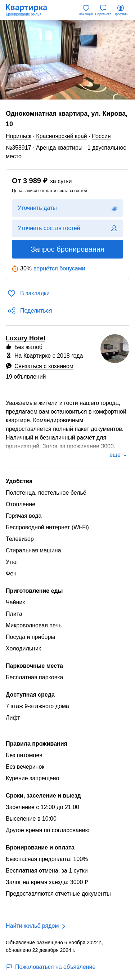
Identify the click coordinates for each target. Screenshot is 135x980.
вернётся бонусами (59, 268)
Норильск (19, 136)
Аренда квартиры (59, 148)
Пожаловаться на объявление (51, 967)
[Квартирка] (30, 10)
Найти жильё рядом (32, 926)
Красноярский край (61, 136)
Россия (101, 136)
